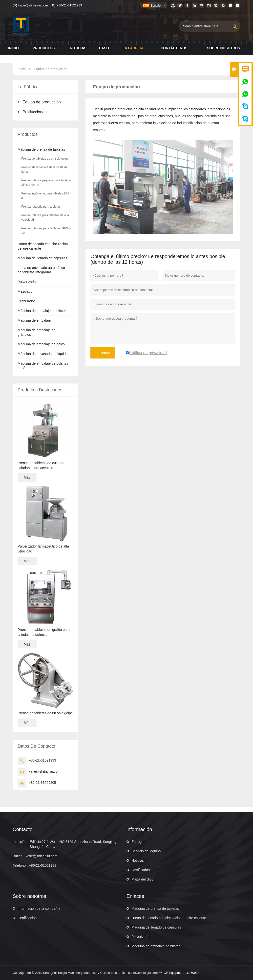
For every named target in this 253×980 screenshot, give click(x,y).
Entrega (137, 842)
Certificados (141, 870)
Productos (44, 48)
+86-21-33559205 (42, 783)
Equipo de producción (42, 102)
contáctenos (174, 48)
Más (27, 478)
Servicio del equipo (146, 851)
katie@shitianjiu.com (33, 5)
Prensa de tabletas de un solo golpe (45, 159)
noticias (78, 48)
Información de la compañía (39, 908)
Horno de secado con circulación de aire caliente (169, 918)
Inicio (13, 48)
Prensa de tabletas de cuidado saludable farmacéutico (41, 465)
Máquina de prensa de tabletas (41, 149)
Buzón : (18, 856)
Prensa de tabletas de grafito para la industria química (44, 632)
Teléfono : (20, 865)
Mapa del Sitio (142, 879)
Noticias (138, 860)
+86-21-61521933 (69, 5)
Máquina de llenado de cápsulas (42, 258)
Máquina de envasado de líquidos (43, 354)
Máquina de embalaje (34, 320)
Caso (104, 48)
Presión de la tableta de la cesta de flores (44, 169)
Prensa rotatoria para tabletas (41, 207)
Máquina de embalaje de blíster (42, 311)
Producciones (34, 112)
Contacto (22, 829)
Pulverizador (27, 282)
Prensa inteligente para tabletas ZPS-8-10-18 (46, 196)
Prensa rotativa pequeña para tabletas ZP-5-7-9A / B (46, 183)
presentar (103, 353)
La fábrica (133, 48)
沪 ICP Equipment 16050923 (179, 973)
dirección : (21, 842)
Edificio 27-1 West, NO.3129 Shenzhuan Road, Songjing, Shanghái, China (74, 844)
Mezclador (26, 291)
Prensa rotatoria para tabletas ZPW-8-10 (46, 231)
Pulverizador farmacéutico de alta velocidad (43, 549)
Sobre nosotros (224, 48)
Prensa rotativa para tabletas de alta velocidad (45, 217)
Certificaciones (29, 918)
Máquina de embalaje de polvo (41, 344)
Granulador (26, 301)
